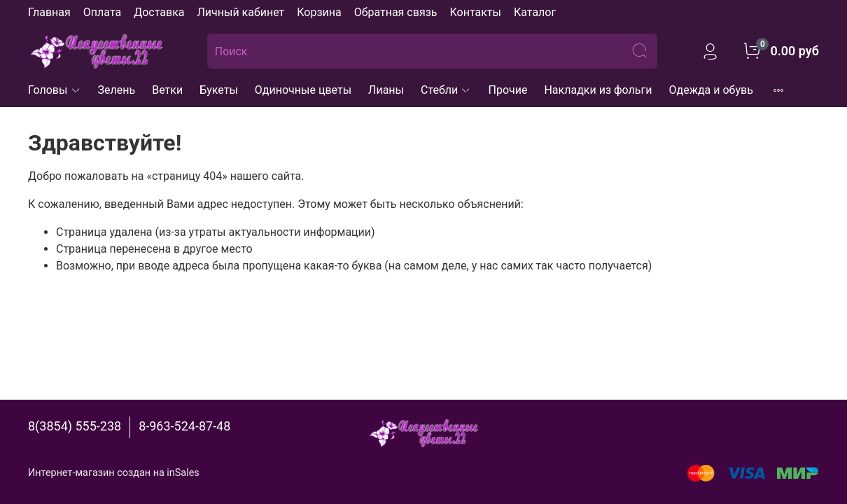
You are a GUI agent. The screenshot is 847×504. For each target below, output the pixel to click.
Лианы (386, 90)
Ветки (167, 90)
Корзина (319, 12)
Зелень (117, 90)
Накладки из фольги (598, 90)
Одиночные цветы (303, 90)
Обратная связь (396, 12)
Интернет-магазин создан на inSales (114, 473)
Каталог (535, 12)
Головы (55, 90)
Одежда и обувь (711, 90)
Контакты (475, 12)
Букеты (219, 90)
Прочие (507, 90)
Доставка (159, 12)
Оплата (102, 12)
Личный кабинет (240, 12)
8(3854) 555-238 (75, 426)
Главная (49, 12)
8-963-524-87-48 (184, 426)
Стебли (446, 90)
